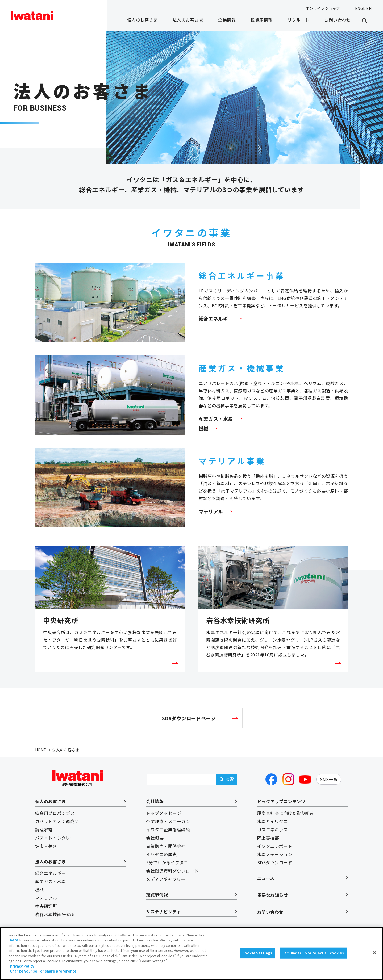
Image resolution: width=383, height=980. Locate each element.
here (14, 944)
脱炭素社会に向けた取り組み (286, 813)
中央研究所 (46, 906)
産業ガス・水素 (216, 418)
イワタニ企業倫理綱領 (168, 830)
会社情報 (155, 801)
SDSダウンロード (275, 862)
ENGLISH (363, 8)
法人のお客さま (188, 20)
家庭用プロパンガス (55, 813)
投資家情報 (261, 20)
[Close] (374, 957)
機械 (204, 428)
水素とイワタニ (272, 821)
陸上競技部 (268, 838)
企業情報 (227, 20)
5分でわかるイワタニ (167, 862)
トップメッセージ (164, 813)
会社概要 (155, 838)
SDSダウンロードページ (189, 718)
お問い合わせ (337, 20)
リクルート (298, 20)
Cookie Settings (257, 957)
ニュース (266, 878)
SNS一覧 (329, 779)
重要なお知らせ (272, 895)
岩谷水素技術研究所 (55, 914)
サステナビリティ (163, 911)
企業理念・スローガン (168, 821)
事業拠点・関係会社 (166, 846)
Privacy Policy (22, 970)
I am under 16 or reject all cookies (313, 957)
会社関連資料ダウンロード (172, 871)
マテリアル (211, 511)
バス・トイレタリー (55, 838)
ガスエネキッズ (272, 830)
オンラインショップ (323, 8)
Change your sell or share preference (43, 975)
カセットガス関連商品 (57, 821)
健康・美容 (46, 846)
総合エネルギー (216, 319)
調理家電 (44, 830)
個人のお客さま (142, 20)
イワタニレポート (275, 846)
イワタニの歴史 (161, 854)
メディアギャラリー (166, 879)
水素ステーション (275, 854)
